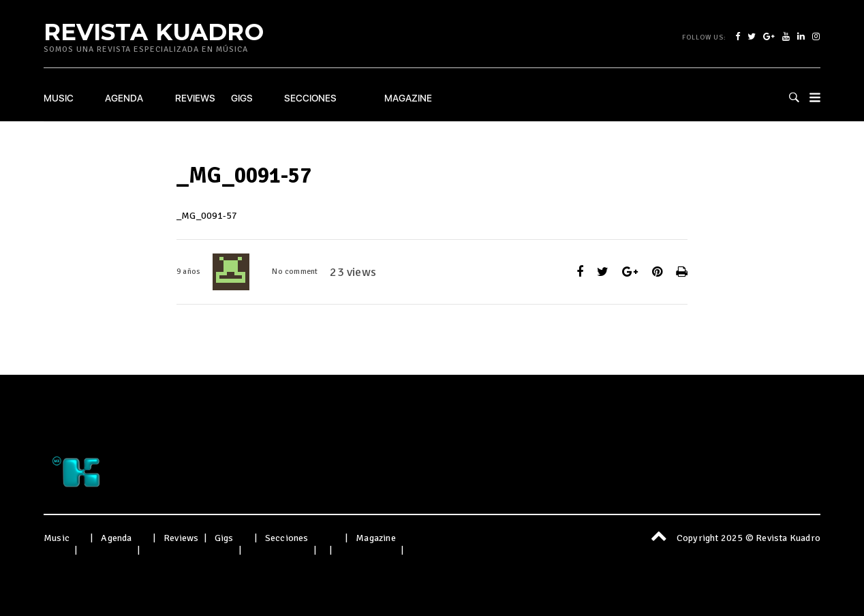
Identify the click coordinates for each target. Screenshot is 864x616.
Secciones (310, 98)
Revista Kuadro (154, 31)
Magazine (408, 98)
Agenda (124, 98)
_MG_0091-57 (207, 216)
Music (59, 98)
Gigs (242, 98)
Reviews (195, 98)
